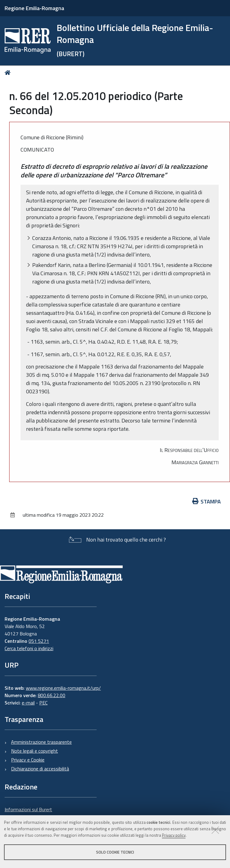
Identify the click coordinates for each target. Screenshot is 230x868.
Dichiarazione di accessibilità (40, 769)
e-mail (28, 703)
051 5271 (39, 641)
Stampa (207, 502)
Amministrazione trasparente (41, 742)
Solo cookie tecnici (115, 852)
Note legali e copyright (34, 751)
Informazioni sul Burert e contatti (28, 813)
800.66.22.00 (52, 695)
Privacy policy (174, 835)
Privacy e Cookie (28, 760)
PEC (43, 703)
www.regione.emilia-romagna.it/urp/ (63, 688)
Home (9, 73)
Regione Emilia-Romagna (34, 8)
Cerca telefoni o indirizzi (29, 648)
